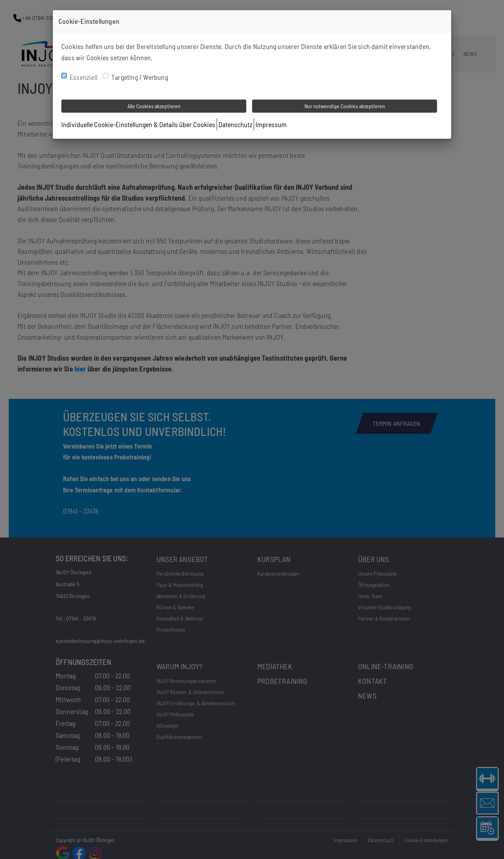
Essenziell (83, 77)
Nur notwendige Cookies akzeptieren (345, 106)
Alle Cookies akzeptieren (154, 106)
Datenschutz (235, 124)
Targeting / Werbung (140, 77)
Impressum (271, 124)
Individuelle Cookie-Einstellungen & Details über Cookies (138, 124)
